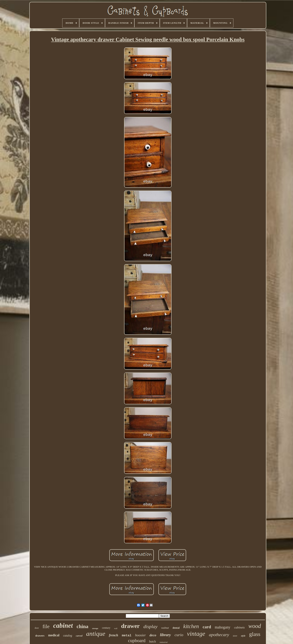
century (106, 628)
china (82, 626)
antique (96, 634)
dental (176, 628)
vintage (196, 634)
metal (127, 635)
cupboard (137, 641)
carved (79, 636)
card (207, 627)
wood (255, 626)
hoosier (140, 635)
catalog (68, 635)
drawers (40, 636)
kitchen (191, 626)
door (37, 628)
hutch (152, 641)
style (243, 636)
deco (153, 635)
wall (116, 628)
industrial (164, 642)
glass (255, 634)
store (235, 636)
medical (54, 635)
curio (179, 635)
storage (95, 628)
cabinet (63, 626)
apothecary (219, 635)
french (114, 635)
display (151, 627)
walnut (165, 628)
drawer (130, 626)
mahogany (222, 627)
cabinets (239, 627)
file (46, 626)
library (165, 635)
